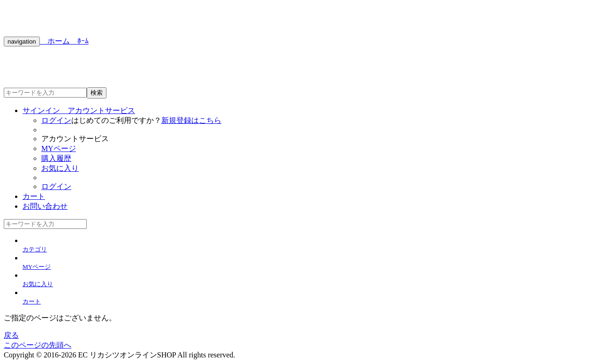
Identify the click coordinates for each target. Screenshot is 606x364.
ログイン (56, 120)
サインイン (79, 110)
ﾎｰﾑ (79, 41)
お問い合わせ (45, 206)
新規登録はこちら (191, 120)
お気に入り (60, 168)
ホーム (55, 41)
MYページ (59, 148)
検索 (97, 93)
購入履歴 (56, 158)
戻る (11, 335)
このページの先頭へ (38, 345)
